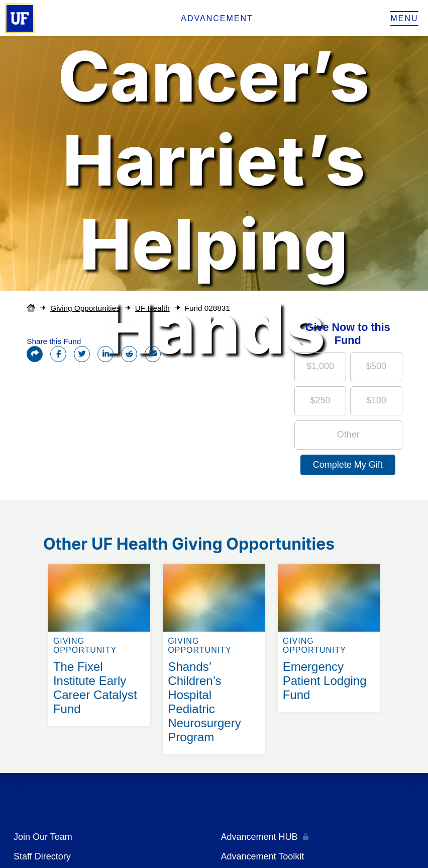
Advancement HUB (259, 837)
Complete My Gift (348, 465)
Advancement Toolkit (263, 856)
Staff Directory (42, 856)
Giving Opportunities (85, 308)
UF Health (152, 308)
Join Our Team (43, 837)
